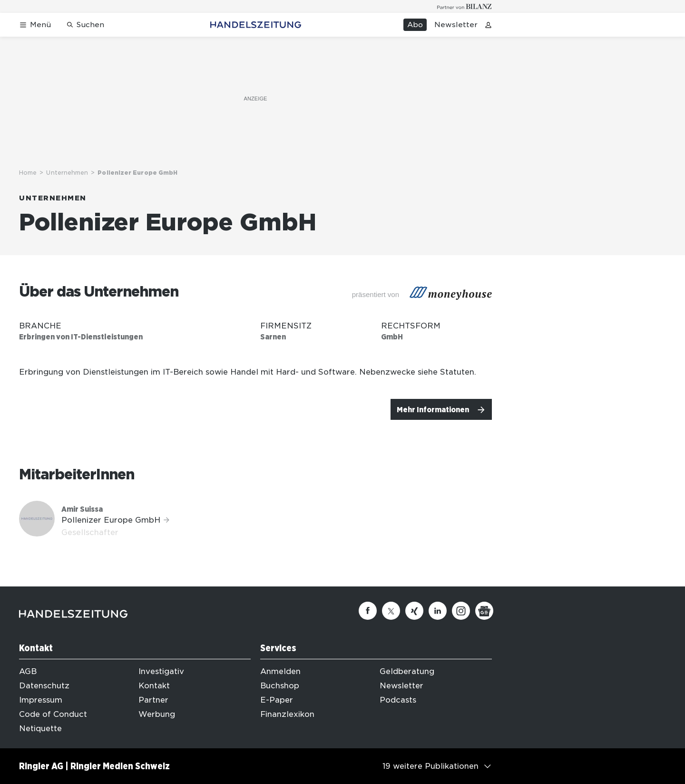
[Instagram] (461, 611)
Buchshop (280, 686)
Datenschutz (44, 686)
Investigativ (161, 671)
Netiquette (40, 729)
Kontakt (154, 686)
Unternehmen (67, 173)
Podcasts (398, 700)
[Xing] (414, 611)
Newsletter (456, 25)
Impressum (41, 700)
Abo (415, 25)
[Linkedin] (438, 611)
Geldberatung (407, 671)
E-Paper (277, 700)
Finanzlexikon (287, 714)
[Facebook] (368, 611)
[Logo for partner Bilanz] (465, 6)
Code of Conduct (53, 714)
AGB (28, 671)
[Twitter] (391, 611)
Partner (153, 700)
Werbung (157, 714)
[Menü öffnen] (35, 25)
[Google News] (484, 611)
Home (28, 173)
